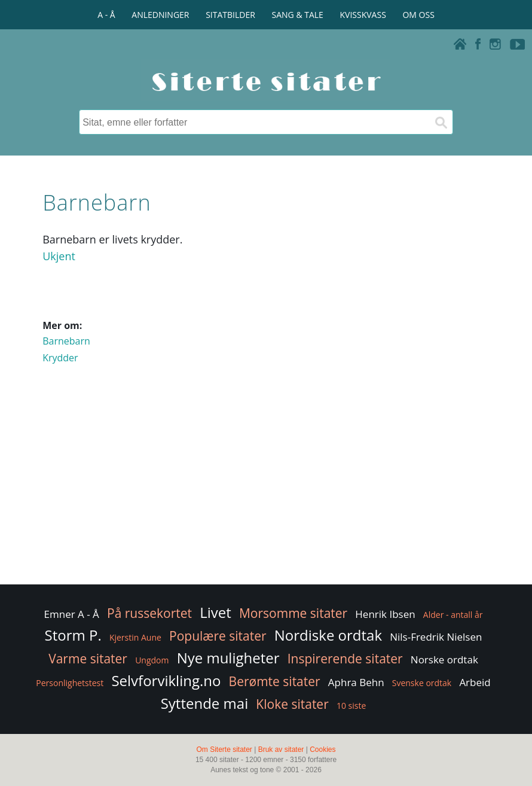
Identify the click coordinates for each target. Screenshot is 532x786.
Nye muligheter (228, 658)
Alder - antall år (453, 615)
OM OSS (418, 15)
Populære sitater (218, 636)
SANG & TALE (298, 15)
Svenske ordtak (422, 683)
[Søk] (441, 122)
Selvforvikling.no (166, 680)
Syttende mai (205, 703)
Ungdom (152, 660)
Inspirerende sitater (345, 659)
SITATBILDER (230, 15)
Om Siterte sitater (224, 750)
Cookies (322, 750)
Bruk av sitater (281, 750)
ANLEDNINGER (160, 15)
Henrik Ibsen (385, 614)
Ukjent (59, 256)
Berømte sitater (275, 681)
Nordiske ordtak (328, 635)
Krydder (60, 358)
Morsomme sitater (293, 613)
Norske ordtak (444, 659)
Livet (215, 612)
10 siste (351, 706)
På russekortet (149, 613)
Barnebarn (66, 341)
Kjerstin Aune (135, 637)
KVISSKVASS (363, 15)
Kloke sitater (292, 704)
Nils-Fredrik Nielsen (436, 637)
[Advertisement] (266, 486)
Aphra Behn (356, 682)
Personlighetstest (70, 683)
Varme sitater (88, 659)
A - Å (106, 15)
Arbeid (475, 682)
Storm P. (73, 635)
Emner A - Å (72, 614)
